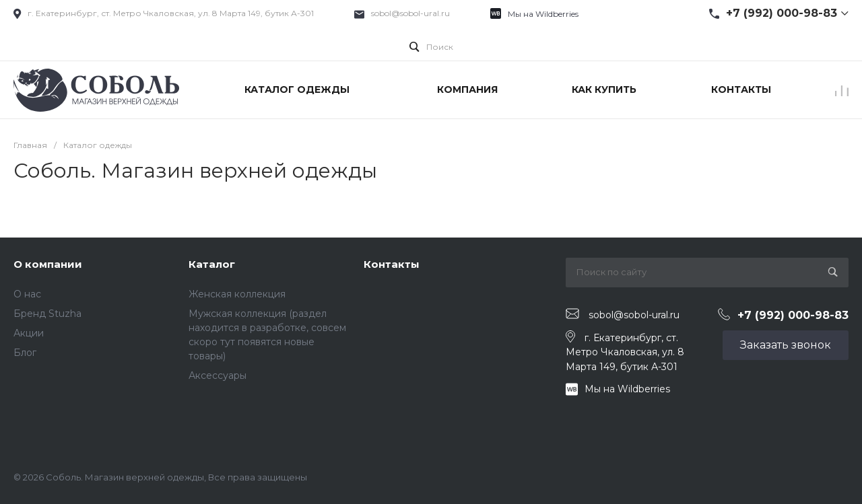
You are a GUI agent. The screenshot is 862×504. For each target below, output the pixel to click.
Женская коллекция (237, 294)
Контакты (392, 264)
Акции (29, 333)
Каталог (212, 264)
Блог (25, 353)
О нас (27, 294)
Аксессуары (218, 375)
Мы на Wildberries (543, 14)
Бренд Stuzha (47, 314)
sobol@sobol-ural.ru (410, 13)
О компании (48, 264)
